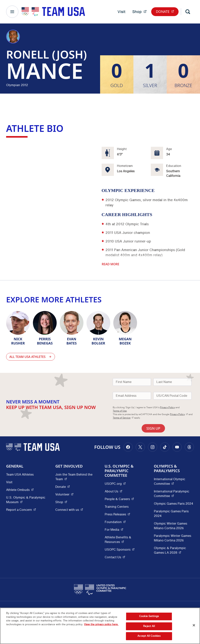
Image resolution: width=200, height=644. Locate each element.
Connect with (69, 510)
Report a (21, 510)
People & (119, 499)
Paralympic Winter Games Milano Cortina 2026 (173, 538)
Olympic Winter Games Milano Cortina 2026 (171, 526)
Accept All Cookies (149, 636)
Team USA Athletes (20, 475)
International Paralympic (174, 494)
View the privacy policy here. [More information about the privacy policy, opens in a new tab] (101, 624)
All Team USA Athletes (31, 357)
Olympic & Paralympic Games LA (174, 550)
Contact (115, 557)
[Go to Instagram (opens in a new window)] (153, 447)
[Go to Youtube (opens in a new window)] (177, 447)
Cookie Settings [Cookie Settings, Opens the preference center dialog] (149, 616)
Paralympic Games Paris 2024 (171, 514)
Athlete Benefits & (125, 540)
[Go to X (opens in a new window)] (140, 447)
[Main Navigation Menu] (12, 12)
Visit (121, 12)
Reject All (149, 626)
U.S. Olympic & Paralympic (26, 500)
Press (117, 514)
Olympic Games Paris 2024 (173, 504)
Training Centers (117, 507)
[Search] (188, 12)
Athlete (20, 490)
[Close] (194, 625)
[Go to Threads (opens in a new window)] (189, 447)
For (114, 530)
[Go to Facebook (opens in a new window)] (128, 447)
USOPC (120, 550)
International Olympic (174, 482)
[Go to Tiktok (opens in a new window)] (165, 447)
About (113, 491)
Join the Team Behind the (75, 477)
